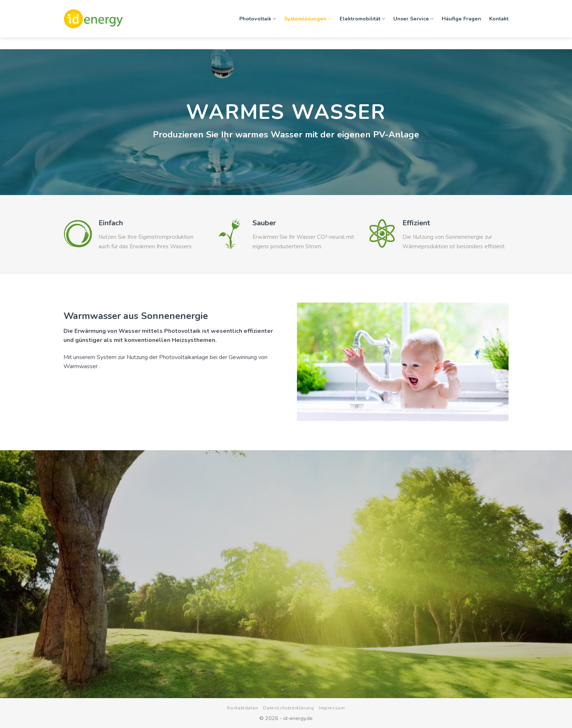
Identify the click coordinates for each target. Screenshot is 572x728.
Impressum (332, 708)
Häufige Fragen (461, 16)
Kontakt (499, 16)
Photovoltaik (258, 16)
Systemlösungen (308, 16)
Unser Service (413, 16)
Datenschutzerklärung (288, 708)
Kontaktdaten (243, 708)
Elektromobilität (362, 16)
